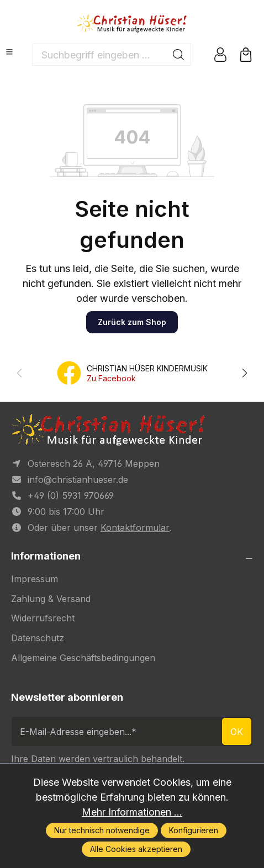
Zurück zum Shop (132, 322)
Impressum (35, 579)
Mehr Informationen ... (132, 812)
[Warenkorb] (246, 55)
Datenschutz (38, 638)
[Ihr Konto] (220, 55)
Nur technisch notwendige (102, 830)
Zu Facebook (111, 378)
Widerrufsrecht (43, 618)
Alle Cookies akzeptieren (136, 849)
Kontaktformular (135, 528)
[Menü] (9, 52)
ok (237, 732)
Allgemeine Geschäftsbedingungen (83, 658)
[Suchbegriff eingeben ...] (100, 55)
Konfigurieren (194, 830)
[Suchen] (179, 55)
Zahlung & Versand (51, 599)
